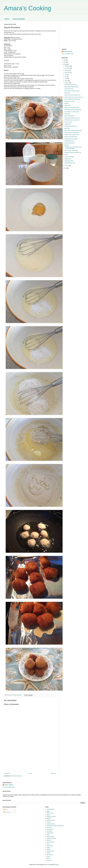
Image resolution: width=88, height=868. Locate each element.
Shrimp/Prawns (50, 851)
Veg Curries (50, 860)
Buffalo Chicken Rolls (70, 116)
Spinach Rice (68, 105)
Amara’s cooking (68, 51)
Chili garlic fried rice (69, 141)
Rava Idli (67, 103)
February (67, 83)
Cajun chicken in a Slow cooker (72, 112)
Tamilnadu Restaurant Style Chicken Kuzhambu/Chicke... (73, 148)
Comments (7, 812)
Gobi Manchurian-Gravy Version (72, 120)
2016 (65, 64)
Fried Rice (49, 827)
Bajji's (48, 811)
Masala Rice (67, 93)
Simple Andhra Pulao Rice (71, 137)
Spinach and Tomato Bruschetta (72, 108)
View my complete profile (68, 54)
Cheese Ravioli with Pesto (71, 126)
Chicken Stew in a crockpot (71, 139)
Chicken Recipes (51, 820)
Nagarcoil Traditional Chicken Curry (73, 153)
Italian (48, 835)
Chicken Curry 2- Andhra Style (72, 132)
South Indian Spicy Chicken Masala (73, 110)
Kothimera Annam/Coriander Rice (72, 95)
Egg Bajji (67, 145)
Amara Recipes (19, 19)
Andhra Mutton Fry (69, 89)
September (67, 72)
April (66, 79)
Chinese (49, 822)
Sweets (48, 857)
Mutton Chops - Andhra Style (71, 150)
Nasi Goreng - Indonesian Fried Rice (73, 130)
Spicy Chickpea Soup (70, 143)
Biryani (48, 815)
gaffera (47, 865)
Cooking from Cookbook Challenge (55, 826)
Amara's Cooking (28, 8)
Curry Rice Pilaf (68, 122)
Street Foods (50, 855)
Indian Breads (50, 833)
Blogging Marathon (51, 817)
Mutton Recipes (50, 837)
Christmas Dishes (51, 824)
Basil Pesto (67, 128)
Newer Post (7, 773)
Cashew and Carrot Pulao (71, 85)
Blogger (57, 865)
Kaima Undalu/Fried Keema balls (72, 99)
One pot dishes (50, 842)
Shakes (49, 849)
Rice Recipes (50, 846)
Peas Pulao (67, 114)
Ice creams (49, 831)
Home (7, 19)
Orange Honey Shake (70, 101)
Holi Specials (50, 829)
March (66, 81)
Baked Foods (50, 813)
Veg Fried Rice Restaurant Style (72, 118)
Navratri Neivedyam (51, 838)
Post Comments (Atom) (16, 776)
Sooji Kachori (68, 124)
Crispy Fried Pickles (69, 157)
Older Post (53, 773)
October (67, 70)
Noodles (49, 840)
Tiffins (48, 858)
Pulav (48, 844)
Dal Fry (66, 155)
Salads (48, 848)
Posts (6, 809)
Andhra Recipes (51, 809)
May (66, 77)
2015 (65, 168)
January (67, 166)
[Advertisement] (30, 758)
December (67, 66)
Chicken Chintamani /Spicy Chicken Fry (74, 97)
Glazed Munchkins (69, 161)
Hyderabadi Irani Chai (70, 163)
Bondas (49, 818)
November (67, 68)
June (66, 75)
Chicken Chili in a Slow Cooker (72, 135)
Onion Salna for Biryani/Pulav (71, 87)
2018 (65, 60)
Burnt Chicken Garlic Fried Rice (72, 91)
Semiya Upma (68, 159)
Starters (49, 853)
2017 (65, 62)
